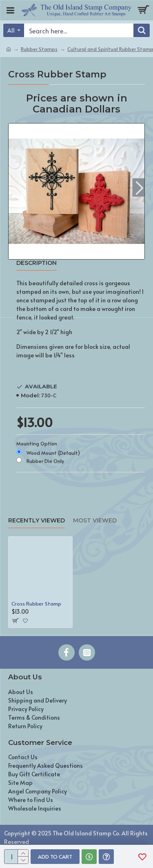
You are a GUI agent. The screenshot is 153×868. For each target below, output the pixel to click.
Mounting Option (37, 443)
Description (37, 263)
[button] (139, 187)
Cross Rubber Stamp (36, 604)
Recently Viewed (37, 521)
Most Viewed (95, 521)
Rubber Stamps (39, 49)
